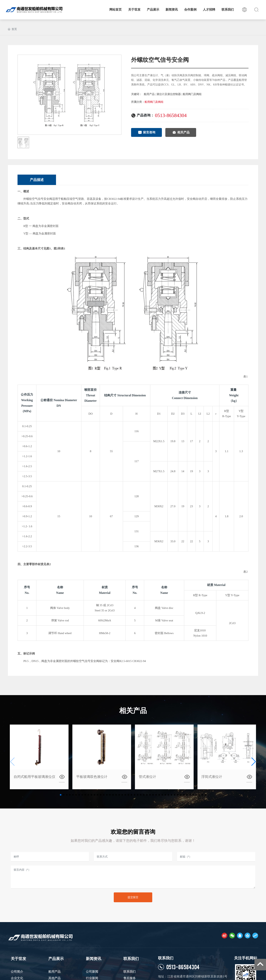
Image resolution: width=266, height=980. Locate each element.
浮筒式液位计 (212, 777)
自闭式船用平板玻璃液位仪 (34, 777)
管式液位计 (147, 777)
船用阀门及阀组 (154, 102)
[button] (61, 795)
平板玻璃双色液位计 (92, 777)
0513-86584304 (183, 967)
